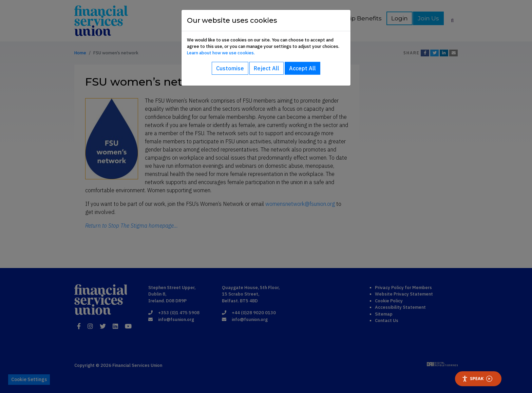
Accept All (302, 68)
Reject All (267, 68)
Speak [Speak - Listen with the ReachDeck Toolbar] (477, 379)
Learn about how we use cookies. (221, 53)
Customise (230, 68)
